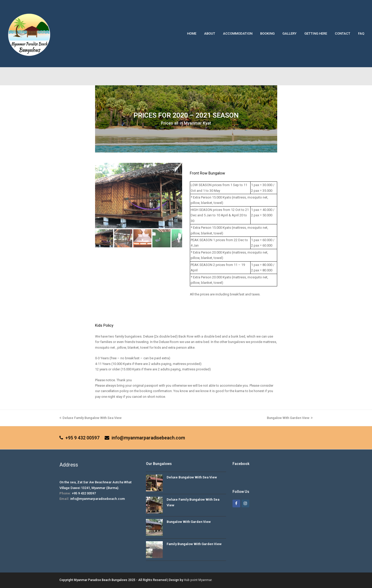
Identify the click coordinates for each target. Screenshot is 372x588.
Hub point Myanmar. (198, 580)
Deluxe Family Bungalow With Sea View (91, 418)
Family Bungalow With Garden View (194, 544)
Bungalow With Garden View (290, 418)
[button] (104, 238)
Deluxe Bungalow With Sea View (192, 477)
